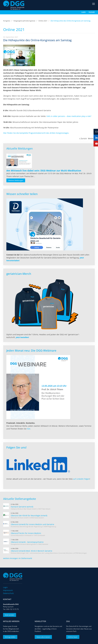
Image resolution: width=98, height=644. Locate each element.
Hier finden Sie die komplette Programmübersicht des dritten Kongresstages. (36, 133)
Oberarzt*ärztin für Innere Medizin (26, 533)
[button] (94, 5)
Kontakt (92, 12)
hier (29, 429)
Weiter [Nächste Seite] (91, 138)
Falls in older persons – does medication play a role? (69, 116)
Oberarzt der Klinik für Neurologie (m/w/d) (29, 516)
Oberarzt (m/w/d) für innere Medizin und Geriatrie (32, 524)
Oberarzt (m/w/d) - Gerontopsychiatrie (27, 542)
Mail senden (9, 615)
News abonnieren (42, 637)
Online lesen (72, 637)
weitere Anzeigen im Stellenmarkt (18, 558)
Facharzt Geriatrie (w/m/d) (22, 507)
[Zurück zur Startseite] (14, 5)
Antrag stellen (9, 637)
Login (84, 12)
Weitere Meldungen (16, 180)
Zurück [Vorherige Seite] (83, 138)
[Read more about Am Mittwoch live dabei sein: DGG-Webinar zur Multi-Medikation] (19, 161)
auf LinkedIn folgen (81, 479)
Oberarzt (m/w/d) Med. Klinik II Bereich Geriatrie (32, 551)
